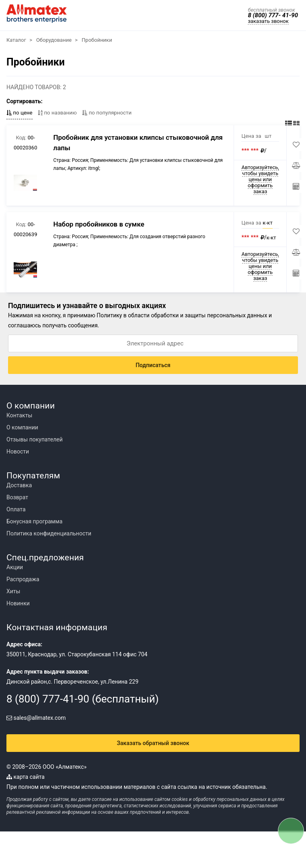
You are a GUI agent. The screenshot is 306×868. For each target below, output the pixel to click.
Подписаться (153, 365)
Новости (18, 451)
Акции (15, 567)
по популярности (107, 113)
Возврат (17, 497)
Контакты (19, 415)
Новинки (18, 603)
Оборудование (54, 40)
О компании (22, 427)
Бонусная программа (34, 521)
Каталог (16, 40)
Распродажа (23, 579)
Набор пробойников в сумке (99, 224)
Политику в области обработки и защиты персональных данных (182, 315)
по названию (57, 113)
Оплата (16, 509)
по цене (20, 113)
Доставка (19, 485)
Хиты (13, 591)
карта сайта (26, 777)
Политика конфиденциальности (49, 533)
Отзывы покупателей (35, 439)
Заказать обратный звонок (153, 743)
